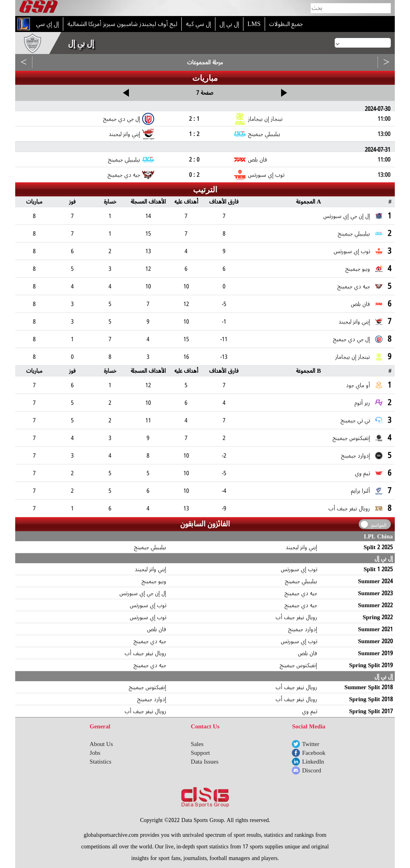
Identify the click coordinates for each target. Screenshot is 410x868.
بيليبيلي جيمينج (150, 547)
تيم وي (310, 711)
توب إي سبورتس (299, 569)
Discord (312, 770)
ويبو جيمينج (154, 581)
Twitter (311, 744)
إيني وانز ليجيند (301, 547)
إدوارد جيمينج (302, 629)
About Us (101, 744)
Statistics (100, 762)
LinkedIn (313, 762)
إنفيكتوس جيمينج (298, 665)
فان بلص (157, 629)
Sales (197, 744)
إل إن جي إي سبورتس (143, 593)
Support (201, 753)
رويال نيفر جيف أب (296, 617)
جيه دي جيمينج (301, 593)
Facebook (314, 753)
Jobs (95, 753)
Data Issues (205, 762)
